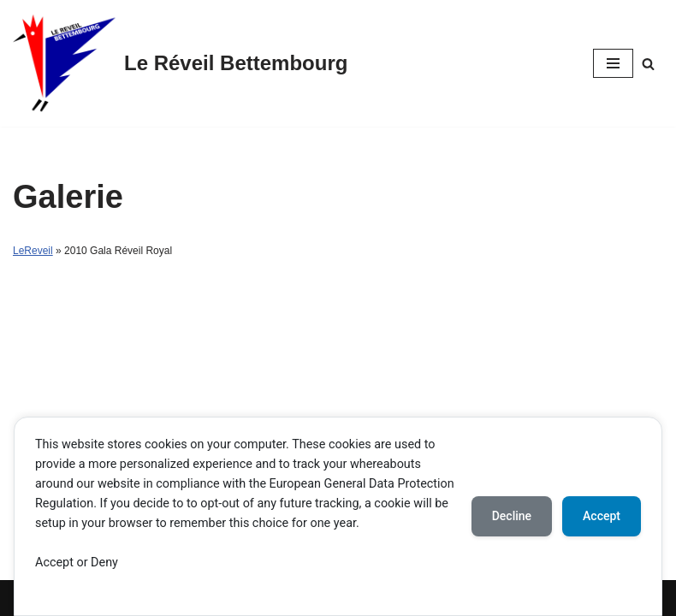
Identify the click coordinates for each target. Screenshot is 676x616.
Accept (602, 516)
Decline (512, 516)
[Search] (648, 64)
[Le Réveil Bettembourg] (180, 63)
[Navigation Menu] (613, 63)
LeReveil (33, 251)
